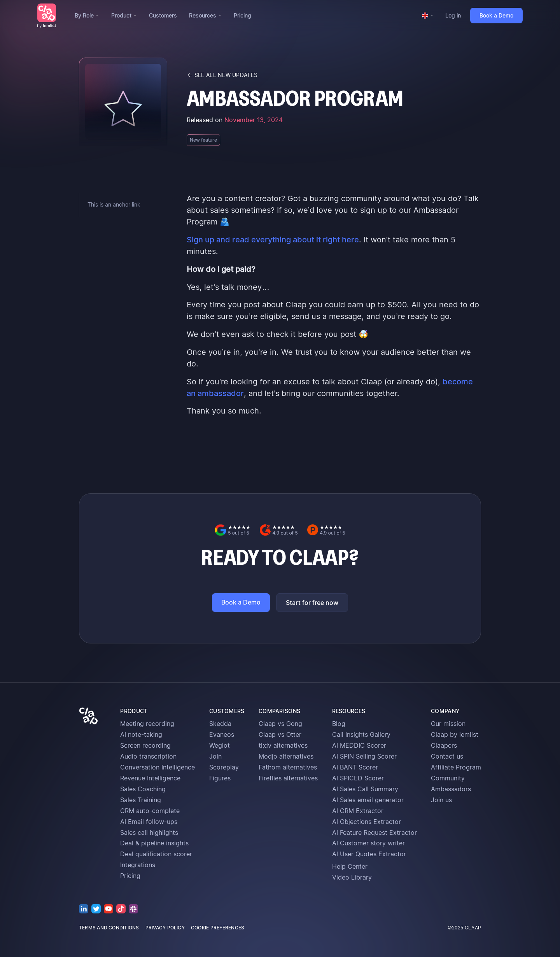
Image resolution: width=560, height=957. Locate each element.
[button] (87, 16)
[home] (47, 16)
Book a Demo (496, 15)
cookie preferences (218, 928)
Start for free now (312, 603)
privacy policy (165, 928)
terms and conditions (109, 928)
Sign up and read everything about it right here (273, 240)
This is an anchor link (114, 204)
